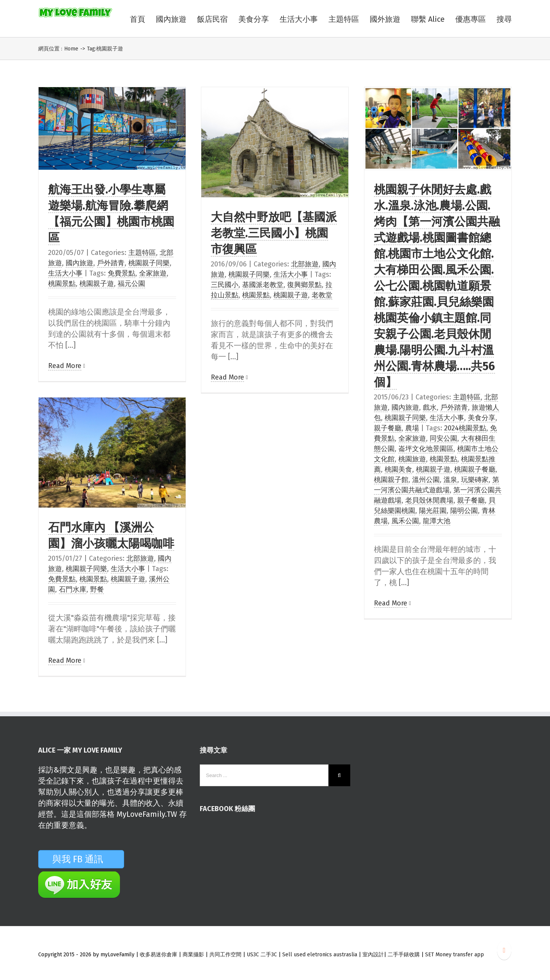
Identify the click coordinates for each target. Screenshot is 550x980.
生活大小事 (65, 273)
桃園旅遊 (412, 459)
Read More (65, 366)
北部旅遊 (305, 264)
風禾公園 (405, 521)
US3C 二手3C (262, 955)
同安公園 (443, 438)
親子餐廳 (388, 428)
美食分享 (482, 418)
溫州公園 (426, 480)
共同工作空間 (225, 955)
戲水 (430, 407)
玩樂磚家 (475, 480)
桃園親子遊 (97, 284)
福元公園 (131, 284)
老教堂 (322, 295)
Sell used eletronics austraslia (320, 955)
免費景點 (121, 273)
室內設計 (373, 955)
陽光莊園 (433, 511)
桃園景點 (62, 284)
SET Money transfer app (455, 955)
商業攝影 (193, 955)
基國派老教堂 (263, 285)
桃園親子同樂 (149, 263)
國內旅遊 (79, 263)
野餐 (97, 589)
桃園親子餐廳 (475, 469)
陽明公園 (464, 511)
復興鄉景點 (304, 285)
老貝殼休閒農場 (429, 500)
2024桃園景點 (465, 428)
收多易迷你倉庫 (159, 955)
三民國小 (225, 285)
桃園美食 (398, 469)
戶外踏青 (111, 263)
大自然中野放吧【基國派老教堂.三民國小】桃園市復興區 (274, 233)
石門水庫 (73, 589)
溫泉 (450, 480)
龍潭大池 (437, 521)
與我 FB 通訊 (87, 859)
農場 (412, 428)
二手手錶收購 (404, 955)
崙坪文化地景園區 (426, 449)
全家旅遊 (153, 273)
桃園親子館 (391, 480)
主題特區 (142, 253)
